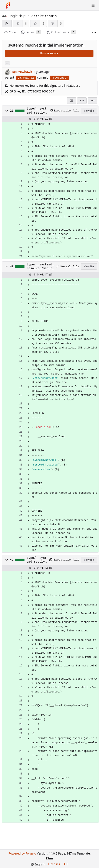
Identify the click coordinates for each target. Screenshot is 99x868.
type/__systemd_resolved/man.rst (40, 267)
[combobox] (71, 101)
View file (89, 111)
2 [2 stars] (43, 23)
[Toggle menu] (93, 5)
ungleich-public (21, 16)
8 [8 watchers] (26, 23)
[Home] (8, 5)
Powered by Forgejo (22, 853)
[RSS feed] (7, 23)
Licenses (54, 864)
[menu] (93, 101)
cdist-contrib (46, 16)
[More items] (94, 32)
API (66, 864)
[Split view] (82, 101)
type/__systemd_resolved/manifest (37, 560)
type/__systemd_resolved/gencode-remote (37, 111)
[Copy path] (50, 111)
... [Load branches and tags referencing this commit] (7, 63)
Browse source (49, 53)
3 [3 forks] (61, 23)
